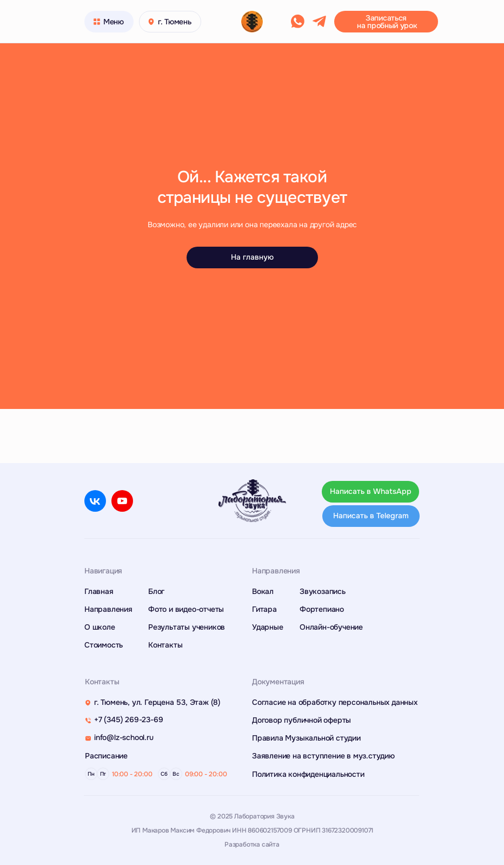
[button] (386, 22)
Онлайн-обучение (331, 627)
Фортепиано (322, 609)
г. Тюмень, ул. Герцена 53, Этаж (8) (157, 702)
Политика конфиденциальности (308, 774)
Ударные (268, 627)
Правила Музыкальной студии (306, 738)
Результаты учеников (187, 627)
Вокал (263, 591)
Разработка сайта (252, 844)
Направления (108, 609)
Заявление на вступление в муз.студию (323, 756)
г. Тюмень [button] (174, 22)
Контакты (165, 645)
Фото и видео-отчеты (186, 609)
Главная (99, 591)
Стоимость (104, 645)
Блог (156, 591)
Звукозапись (323, 591)
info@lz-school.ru (124, 737)
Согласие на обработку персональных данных (335, 702)
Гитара (264, 609)
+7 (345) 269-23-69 (128, 719)
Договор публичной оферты (301, 720)
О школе (100, 627)
